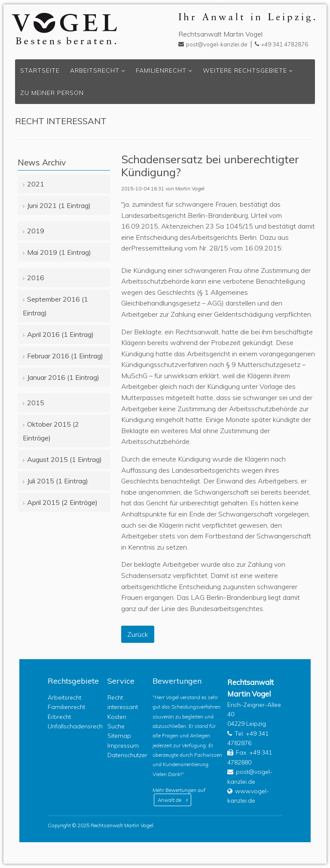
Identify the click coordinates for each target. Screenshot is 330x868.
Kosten (117, 717)
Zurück (138, 634)
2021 (36, 184)
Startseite (40, 70)
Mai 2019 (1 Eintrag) (59, 252)
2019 (36, 231)
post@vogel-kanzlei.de (217, 44)
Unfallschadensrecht (76, 726)
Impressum (123, 746)
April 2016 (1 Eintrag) (60, 334)
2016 (36, 278)
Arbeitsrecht (95, 70)
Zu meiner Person (52, 93)
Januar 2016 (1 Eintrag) (63, 377)
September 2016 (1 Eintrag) (55, 306)
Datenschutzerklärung (138, 755)
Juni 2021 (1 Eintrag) (59, 205)
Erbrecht (59, 717)
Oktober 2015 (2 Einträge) (51, 431)
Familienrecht (161, 70)
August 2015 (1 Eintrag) (64, 459)
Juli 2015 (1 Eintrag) (58, 481)
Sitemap (119, 736)
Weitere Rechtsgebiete (245, 70)
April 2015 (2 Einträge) (62, 502)
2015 (36, 403)
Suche (116, 726)
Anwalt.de (170, 800)
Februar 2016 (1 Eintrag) (65, 356)
